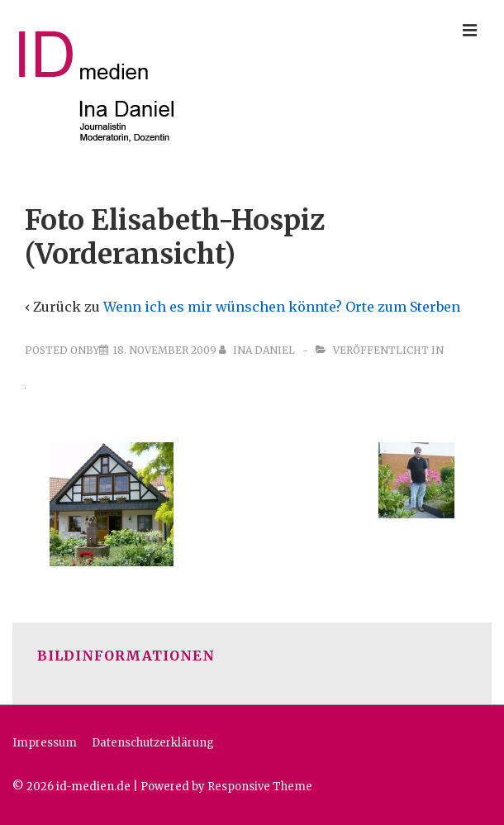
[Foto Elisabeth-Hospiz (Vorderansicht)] (164, 350)
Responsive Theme (260, 787)
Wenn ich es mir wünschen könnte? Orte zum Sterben (282, 307)
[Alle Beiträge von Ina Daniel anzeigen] (258, 350)
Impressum (45, 743)
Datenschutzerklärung (153, 743)
